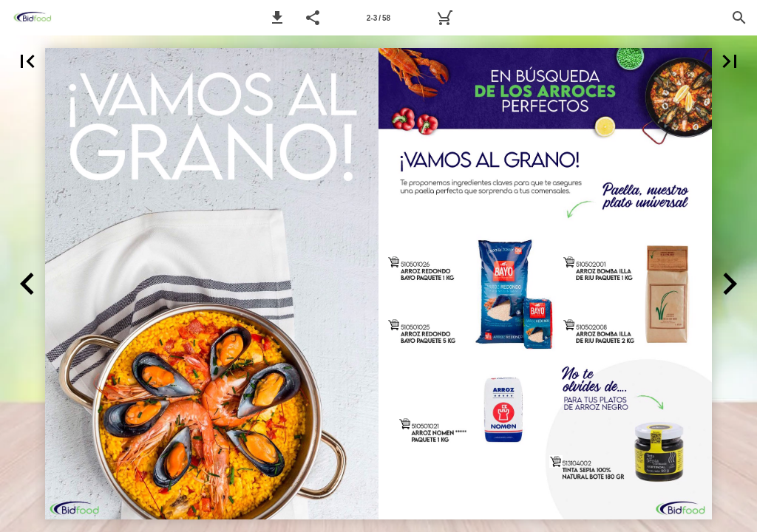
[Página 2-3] (378, 18)
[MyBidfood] (444, 18)
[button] (277, 18)
